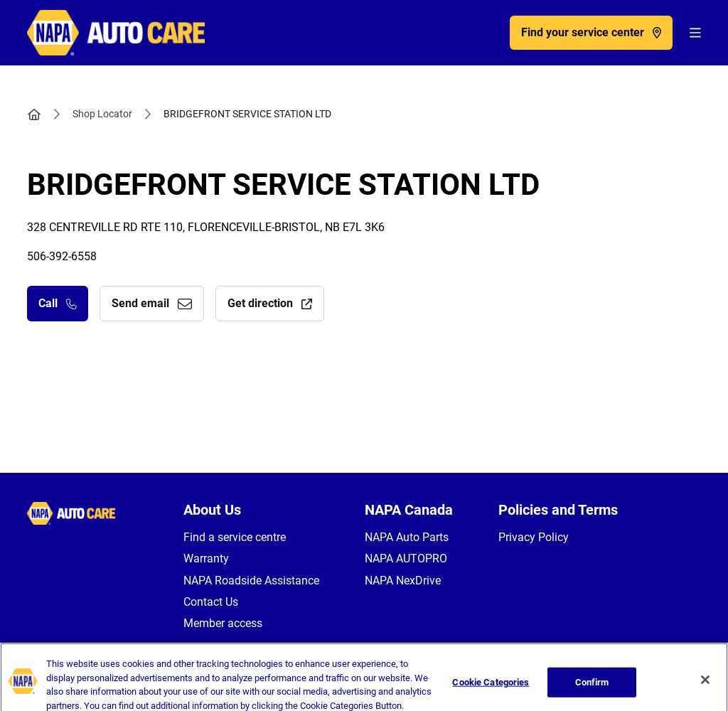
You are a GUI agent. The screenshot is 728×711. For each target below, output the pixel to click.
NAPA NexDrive (403, 581)
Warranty (206, 558)
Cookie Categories (491, 689)
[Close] (705, 688)
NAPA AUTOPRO (406, 558)
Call (58, 303)
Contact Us (211, 602)
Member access (223, 623)
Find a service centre (235, 537)
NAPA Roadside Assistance (251, 581)
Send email (152, 303)
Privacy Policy (534, 537)
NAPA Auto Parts (407, 537)
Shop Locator (102, 114)
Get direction (270, 303)
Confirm (592, 689)
